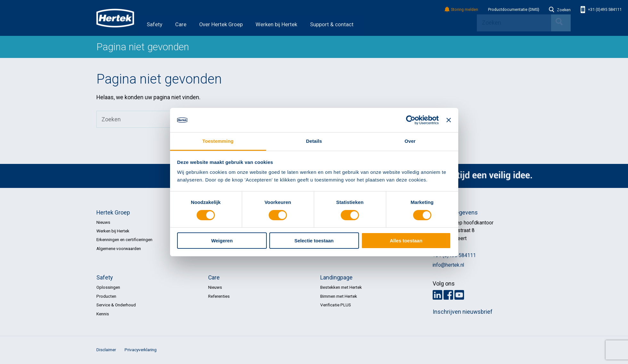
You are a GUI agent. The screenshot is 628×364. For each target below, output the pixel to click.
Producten (106, 296)
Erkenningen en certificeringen (124, 239)
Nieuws (103, 222)
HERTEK (115, 18)
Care (181, 24)
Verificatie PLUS (336, 305)
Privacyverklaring (141, 350)
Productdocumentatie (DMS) (514, 10)
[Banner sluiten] (449, 120)
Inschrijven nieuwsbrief (463, 312)
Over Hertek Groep (221, 24)
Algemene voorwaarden (119, 248)
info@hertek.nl (448, 265)
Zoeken (560, 10)
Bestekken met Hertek (341, 287)
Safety (155, 24)
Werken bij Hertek (276, 24)
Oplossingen (108, 287)
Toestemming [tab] (218, 141)
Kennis (103, 314)
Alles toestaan (406, 241)
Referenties (219, 296)
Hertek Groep (113, 213)
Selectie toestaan (314, 241)
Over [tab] (410, 141)
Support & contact (332, 24)
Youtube (459, 295)
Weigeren (222, 241)
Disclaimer (106, 350)
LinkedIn (437, 295)
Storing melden (462, 10)
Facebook (448, 295)
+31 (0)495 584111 (601, 10)
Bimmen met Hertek (339, 296)
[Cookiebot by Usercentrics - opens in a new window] (411, 120)
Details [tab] (314, 141)
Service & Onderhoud (116, 305)
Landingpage (336, 278)
